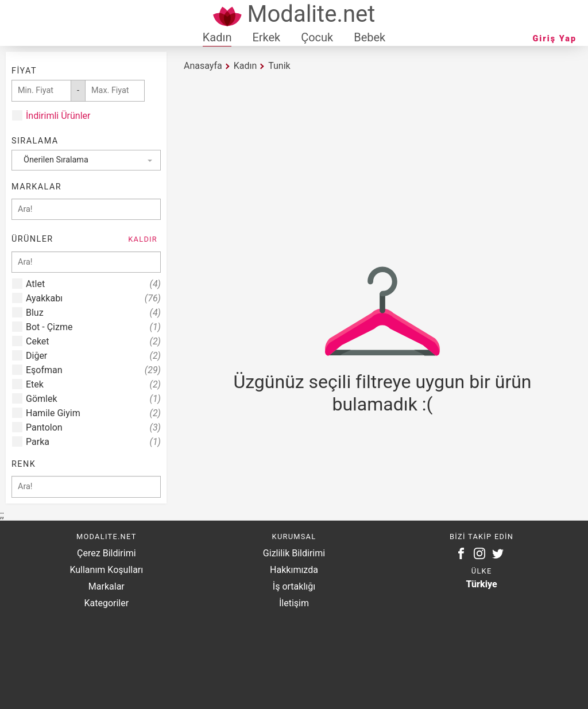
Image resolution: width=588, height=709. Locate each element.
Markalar (107, 586)
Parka (93, 442)
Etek (93, 384)
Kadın (217, 37)
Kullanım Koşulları (106, 570)
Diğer (93, 356)
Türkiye (482, 584)
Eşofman (93, 370)
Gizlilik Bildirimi (294, 553)
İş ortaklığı (294, 586)
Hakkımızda (294, 570)
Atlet (93, 284)
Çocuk (317, 37)
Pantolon (93, 427)
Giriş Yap (555, 39)
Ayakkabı (93, 298)
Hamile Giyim (93, 413)
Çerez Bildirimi (106, 553)
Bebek (370, 37)
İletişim (294, 603)
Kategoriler (106, 603)
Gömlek (93, 399)
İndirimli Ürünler (58, 116)
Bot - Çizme (93, 327)
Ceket (93, 341)
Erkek (266, 37)
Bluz (93, 313)
